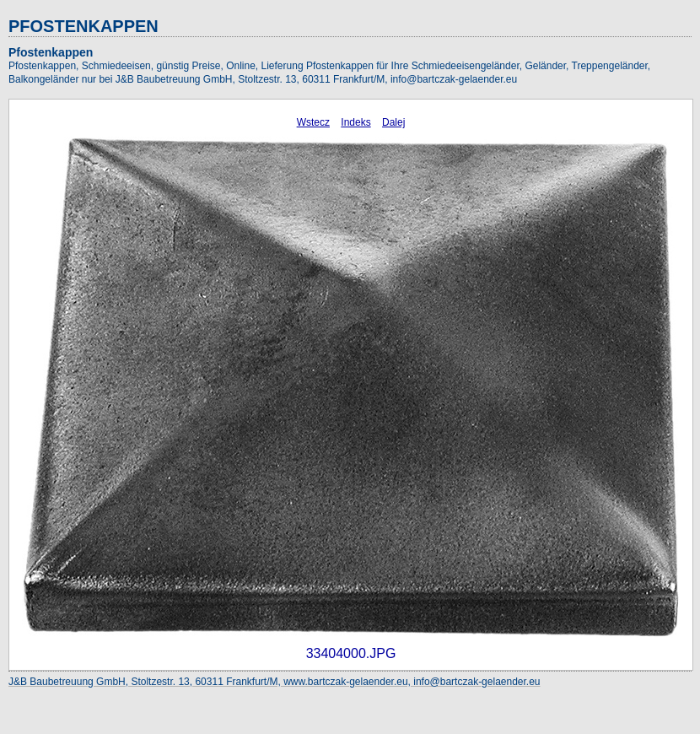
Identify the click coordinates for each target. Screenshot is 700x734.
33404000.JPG (351, 653)
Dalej (393, 122)
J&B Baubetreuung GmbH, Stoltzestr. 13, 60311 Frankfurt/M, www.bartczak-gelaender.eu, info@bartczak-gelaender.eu (275, 682)
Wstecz (313, 122)
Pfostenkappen (51, 52)
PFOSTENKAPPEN (83, 26)
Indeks (355, 122)
